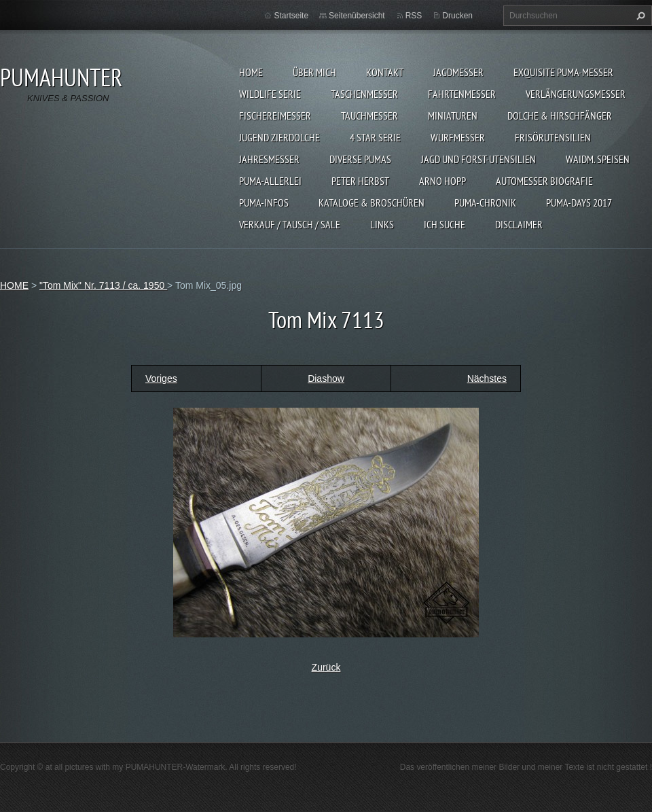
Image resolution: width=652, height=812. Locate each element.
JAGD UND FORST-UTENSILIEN (478, 159)
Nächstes (487, 378)
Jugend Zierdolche (279, 137)
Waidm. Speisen (598, 159)
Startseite (291, 16)
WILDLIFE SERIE (270, 94)
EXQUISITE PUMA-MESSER (563, 72)
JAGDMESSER (458, 72)
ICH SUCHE (445, 224)
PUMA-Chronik (485, 202)
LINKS (382, 224)
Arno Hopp (442, 181)
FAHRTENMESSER (462, 94)
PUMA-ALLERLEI (270, 181)
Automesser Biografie (544, 181)
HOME (251, 72)
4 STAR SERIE (375, 137)
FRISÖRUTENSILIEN (553, 137)
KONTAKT (385, 72)
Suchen (639, 16)
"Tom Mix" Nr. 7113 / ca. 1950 (103, 285)
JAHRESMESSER (269, 159)
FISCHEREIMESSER (275, 116)
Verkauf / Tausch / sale (290, 224)
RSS (414, 16)
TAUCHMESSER (369, 116)
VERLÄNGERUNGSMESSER (576, 94)
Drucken (457, 16)
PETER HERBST (360, 181)
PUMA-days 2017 (579, 202)
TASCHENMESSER (364, 94)
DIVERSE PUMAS (360, 159)
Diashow (326, 378)
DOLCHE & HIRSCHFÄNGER (560, 116)
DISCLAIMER (519, 224)
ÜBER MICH (314, 72)
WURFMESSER (458, 137)
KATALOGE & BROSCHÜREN (372, 202)
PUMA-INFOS (264, 202)
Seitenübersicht (357, 16)
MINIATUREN (453, 116)
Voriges (161, 378)
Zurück (326, 667)
